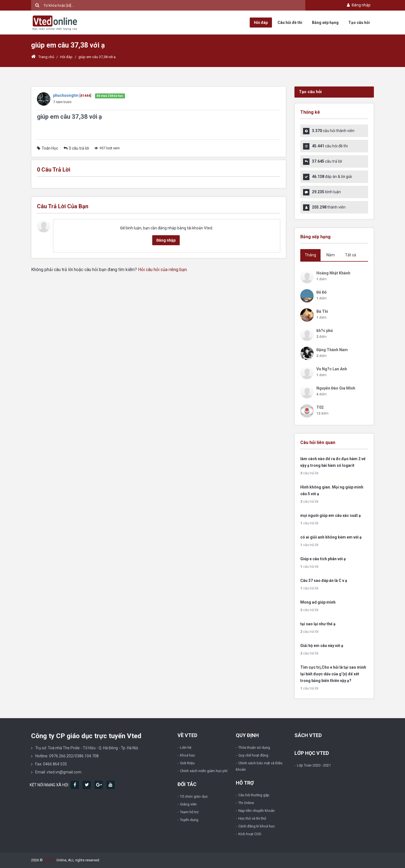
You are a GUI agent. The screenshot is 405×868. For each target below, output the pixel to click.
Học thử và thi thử (252, 818)
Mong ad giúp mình (318, 602)
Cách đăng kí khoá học (257, 826)
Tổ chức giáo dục (194, 796)
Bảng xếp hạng (325, 23)
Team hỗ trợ (189, 812)
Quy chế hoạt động (253, 755)
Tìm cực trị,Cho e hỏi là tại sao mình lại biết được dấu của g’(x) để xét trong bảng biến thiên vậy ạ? (333, 674)
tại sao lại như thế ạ (318, 624)
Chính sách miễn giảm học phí (204, 771)
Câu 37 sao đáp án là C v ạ (324, 581)
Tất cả (351, 255)
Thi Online (246, 803)
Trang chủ (43, 57)
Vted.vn (50, 860)
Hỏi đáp (261, 23)
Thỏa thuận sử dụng (254, 747)
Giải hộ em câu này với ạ (322, 646)
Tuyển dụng (189, 820)
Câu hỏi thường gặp (254, 795)
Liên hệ (186, 747)
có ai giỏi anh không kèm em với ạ (331, 537)
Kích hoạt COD (250, 834)
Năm (331, 255)
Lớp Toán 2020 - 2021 (314, 765)
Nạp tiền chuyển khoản (257, 811)
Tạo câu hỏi (359, 23)
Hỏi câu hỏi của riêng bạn (162, 270)
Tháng (310, 255)
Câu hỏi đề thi (290, 23)
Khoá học (187, 755)
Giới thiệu (187, 763)
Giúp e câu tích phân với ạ (323, 559)
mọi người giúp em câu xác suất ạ (331, 515)
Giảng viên (188, 804)
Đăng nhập (358, 5)
